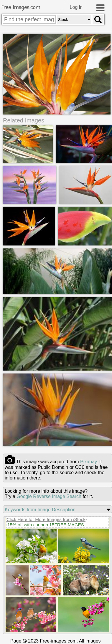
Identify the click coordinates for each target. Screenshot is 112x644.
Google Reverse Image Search (49, 497)
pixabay (88, 462)
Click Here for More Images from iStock (46, 520)
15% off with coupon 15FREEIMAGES (46, 525)
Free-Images (21, 8)
